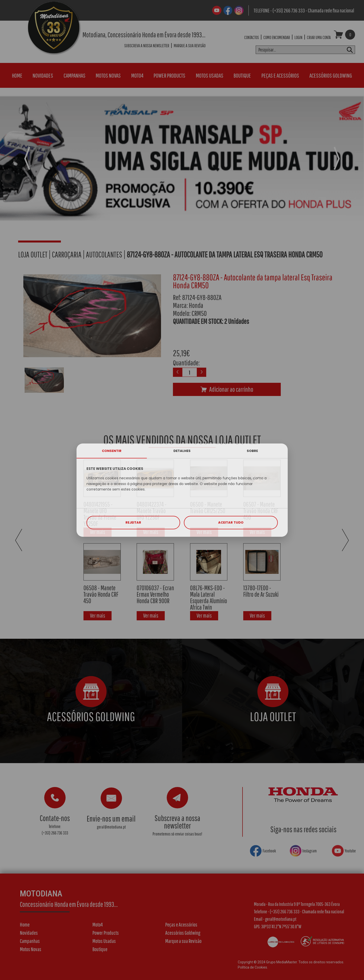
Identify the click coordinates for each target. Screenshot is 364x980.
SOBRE (252, 451)
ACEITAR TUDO (231, 522)
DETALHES (182, 451)
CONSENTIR (112, 451)
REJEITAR (133, 522)
